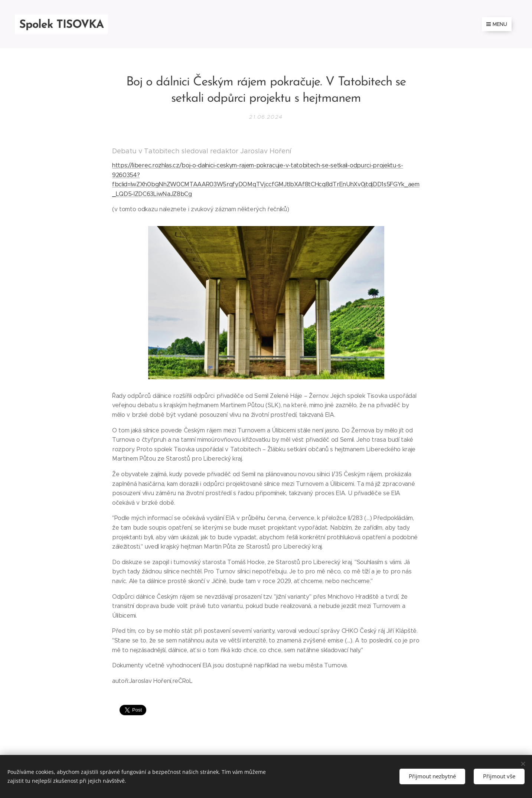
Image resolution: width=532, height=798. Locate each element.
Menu (497, 24)
